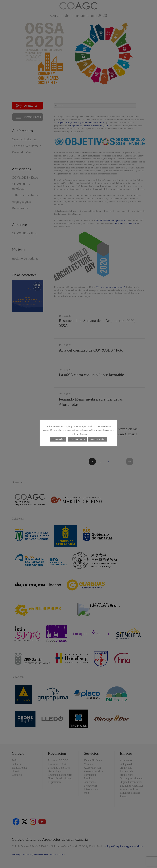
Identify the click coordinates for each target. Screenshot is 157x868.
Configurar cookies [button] (98, 439)
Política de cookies (77, 439)
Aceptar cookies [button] (58, 439)
